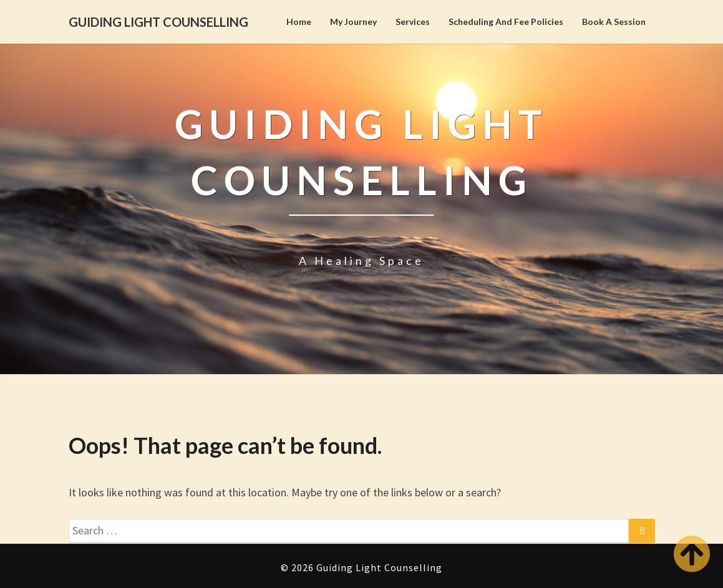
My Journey (353, 22)
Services (413, 22)
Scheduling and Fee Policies (506, 22)
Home (299, 22)
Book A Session (614, 22)
